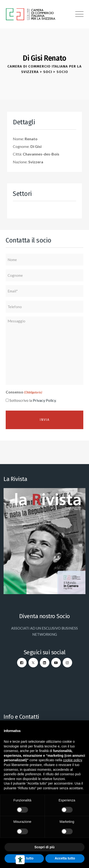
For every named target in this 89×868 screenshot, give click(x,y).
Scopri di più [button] (44, 847)
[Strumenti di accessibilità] (20, 860)
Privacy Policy (44, 400)
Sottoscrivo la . (33, 400)
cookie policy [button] (73, 760)
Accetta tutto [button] (65, 858)
